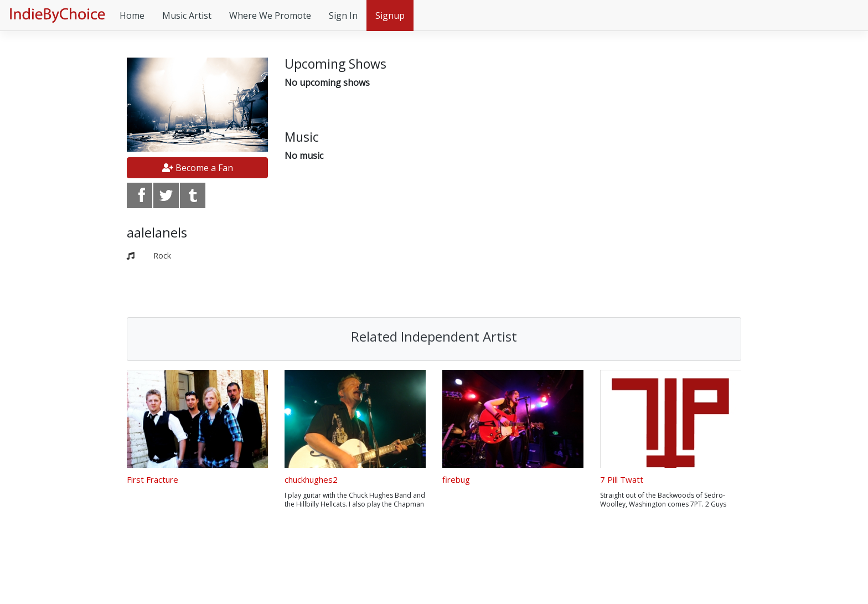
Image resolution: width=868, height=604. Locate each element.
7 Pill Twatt (622, 479)
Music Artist (187, 16)
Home (132, 16)
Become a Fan (198, 168)
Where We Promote (270, 16)
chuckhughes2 (311, 479)
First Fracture (153, 479)
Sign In (343, 16)
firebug (456, 479)
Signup (390, 16)
